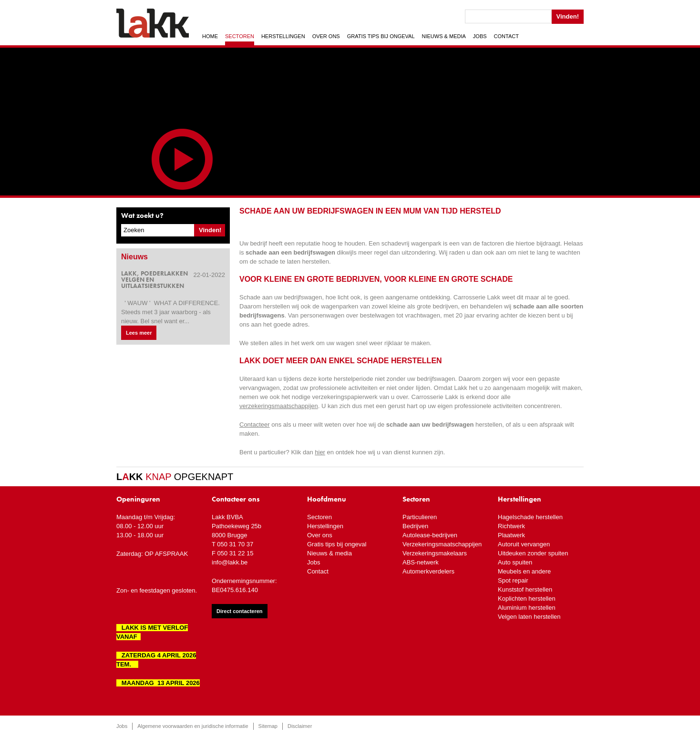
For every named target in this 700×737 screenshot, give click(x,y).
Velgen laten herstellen (529, 617)
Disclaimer (300, 726)
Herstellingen (283, 36)
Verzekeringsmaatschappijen (442, 544)
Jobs (480, 36)
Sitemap (268, 726)
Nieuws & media (444, 36)
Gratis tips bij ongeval (381, 36)
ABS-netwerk (421, 562)
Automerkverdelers (428, 571)
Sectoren (240, 36)
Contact (506, 36)
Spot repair (513, 580)
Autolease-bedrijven (430, 535)
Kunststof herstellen (525, 589)
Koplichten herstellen (527, 599)
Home (210, 36)
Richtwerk (511, 526)
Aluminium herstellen (527, 608)
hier (320, 452)
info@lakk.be (230, 562)
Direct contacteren (240, 611)
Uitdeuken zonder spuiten (533, 553)
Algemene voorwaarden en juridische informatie (193, 726)
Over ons (326, 36)
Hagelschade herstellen (530, 517)
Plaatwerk (511, 535)
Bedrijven (415, 526)
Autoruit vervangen (524, 544)
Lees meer (139, 333)
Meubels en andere (524, 571)
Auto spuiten (515, 562)
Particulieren (420, 517)
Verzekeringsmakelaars (435, 553)
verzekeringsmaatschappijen (279, 406)
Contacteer (255, 425)
